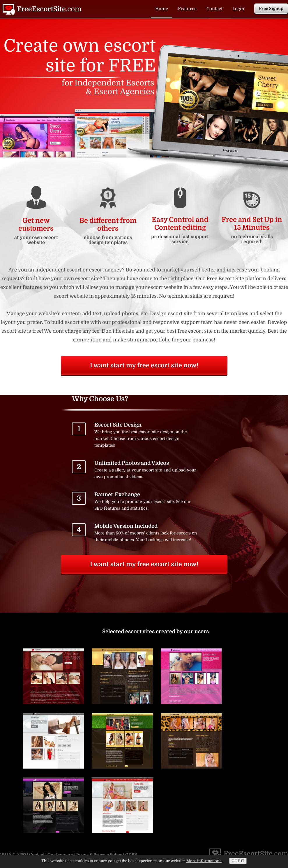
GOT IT (238, 861)
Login (238, 9)
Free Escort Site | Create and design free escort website (42, 9)
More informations (204, 861)
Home (162, 9)
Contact (214, 9)
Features (187, 9)
